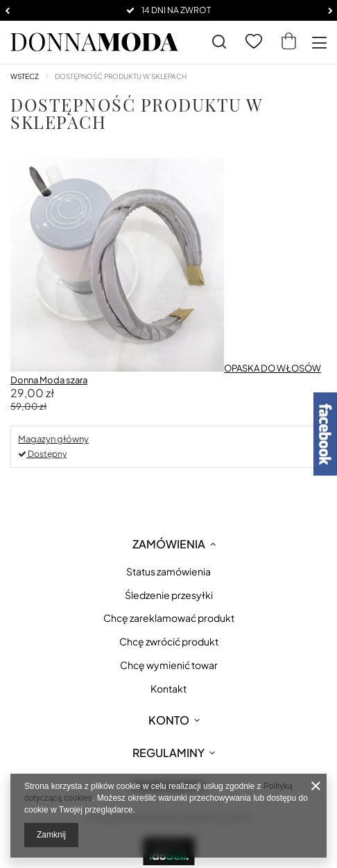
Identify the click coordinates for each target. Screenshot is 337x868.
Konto (169, 720)
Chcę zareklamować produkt (169, 618)
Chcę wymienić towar (169, 665)
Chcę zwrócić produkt (169, 642)
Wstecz (25, 76)
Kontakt (168, 689)
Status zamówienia (168, 572)
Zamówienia (169, 544)
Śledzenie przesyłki (169, 595)
